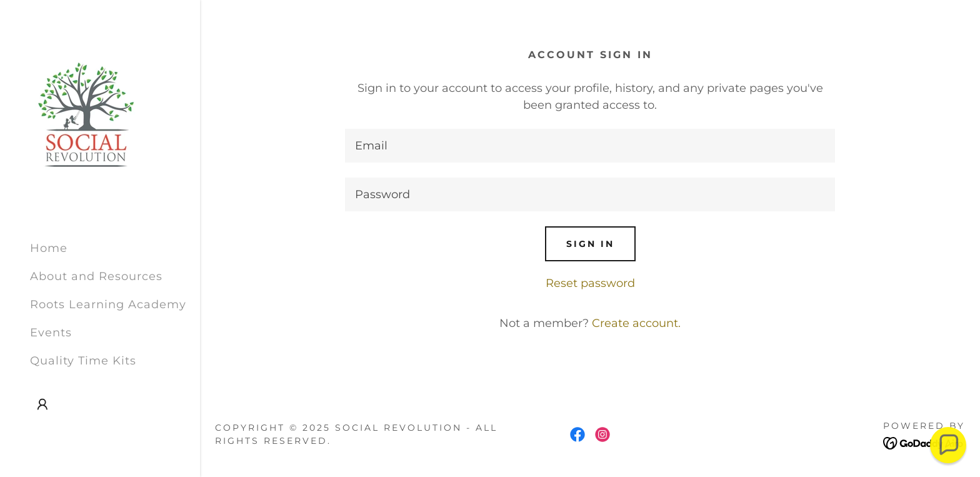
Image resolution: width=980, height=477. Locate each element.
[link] (86, 115)
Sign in (590, 244)
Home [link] (49, 248)
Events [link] (51, 333)
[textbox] (590, 146)
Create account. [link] (636, 323)
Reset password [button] (590, 283)
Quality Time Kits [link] (83, 361)
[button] (42, 404)
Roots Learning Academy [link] (108, 304)
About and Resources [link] (96, 276)
